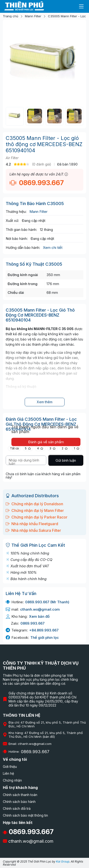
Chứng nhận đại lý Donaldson (34, 504)
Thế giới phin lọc (45, 638)
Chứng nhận (12, 780)
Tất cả (14, 448)
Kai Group (63, 861)
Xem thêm (45, 402)
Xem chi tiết (53, 248)
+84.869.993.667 (44, 630)
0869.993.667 (37, 183)
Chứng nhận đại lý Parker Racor (37, 517)
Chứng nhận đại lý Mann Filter (35, 510)
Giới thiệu (10, 767)
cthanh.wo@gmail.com (40, 609)
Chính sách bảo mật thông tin (25, 815)
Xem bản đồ (39, 616)
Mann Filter (33, 16)
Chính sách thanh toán (20, 795)
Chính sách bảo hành (19, 802)
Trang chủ (11, 16)
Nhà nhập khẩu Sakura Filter (33, 530)
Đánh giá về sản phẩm (46, 442)
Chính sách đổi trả (17, 808)
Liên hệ (8, 773)
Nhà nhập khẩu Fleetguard (32, 524)
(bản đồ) (49, 737)
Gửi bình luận (66, 460)
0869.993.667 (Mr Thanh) (47, 602)
